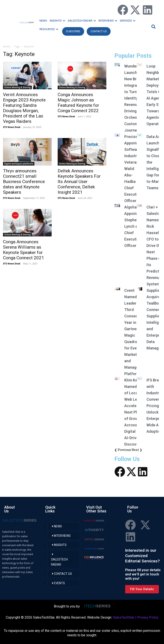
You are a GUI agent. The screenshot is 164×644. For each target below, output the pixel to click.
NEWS (43, 21)
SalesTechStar (124, 617)
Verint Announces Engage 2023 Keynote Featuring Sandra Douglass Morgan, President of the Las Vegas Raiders (24, 108)
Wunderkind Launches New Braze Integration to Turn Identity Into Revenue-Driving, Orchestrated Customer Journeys (136, 98)
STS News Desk (12, 127)
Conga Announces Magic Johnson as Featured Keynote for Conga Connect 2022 (78, 103)
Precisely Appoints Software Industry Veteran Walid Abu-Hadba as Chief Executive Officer (133, 169)
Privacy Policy (148, 617)
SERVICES (128, 21)
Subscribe (73, 31)
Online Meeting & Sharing (17, 87)
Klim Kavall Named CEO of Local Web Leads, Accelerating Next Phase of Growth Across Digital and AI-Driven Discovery (136, 412)
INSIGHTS (57, 21)
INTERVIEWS (108, 21)
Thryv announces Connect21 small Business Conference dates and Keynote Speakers (24, 182)
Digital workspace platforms (19, 164)
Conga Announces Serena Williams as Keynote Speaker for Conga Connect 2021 (23, 250)
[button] (153, 27)
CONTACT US (99, 31)
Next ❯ (137, 450)
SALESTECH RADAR (82, 21)
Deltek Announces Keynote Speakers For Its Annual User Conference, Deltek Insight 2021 (79, 182)
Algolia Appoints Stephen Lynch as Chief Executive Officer (133, 226)
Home (7, 46)
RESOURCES (49, 29)
